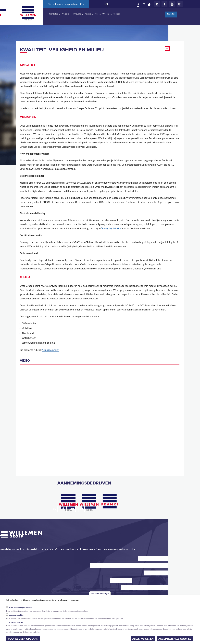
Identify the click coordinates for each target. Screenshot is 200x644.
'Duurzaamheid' (50, 350)
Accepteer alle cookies (175, 639)
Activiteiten (53, 14)
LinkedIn (157, 4)
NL (138, 4)
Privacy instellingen (100, 594)
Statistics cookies (16, 622)
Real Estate (171, 14)
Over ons (106, 14)
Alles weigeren (143, 639)
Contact (117, 14)
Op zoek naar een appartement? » (66, 4)
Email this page (168, 48)
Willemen (28, 13)
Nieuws (88, 14)
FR (144, 4)
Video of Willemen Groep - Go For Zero (100, 419)
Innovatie (77, 14)
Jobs (97, 14)
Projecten (66, 14)
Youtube (172, 4)
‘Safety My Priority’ (111, 228)
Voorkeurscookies (16, 615)
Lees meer (75, 600)
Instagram (180, 4)
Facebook (164, 4)
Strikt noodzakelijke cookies (20, 608)
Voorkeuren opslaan (23, 639)
